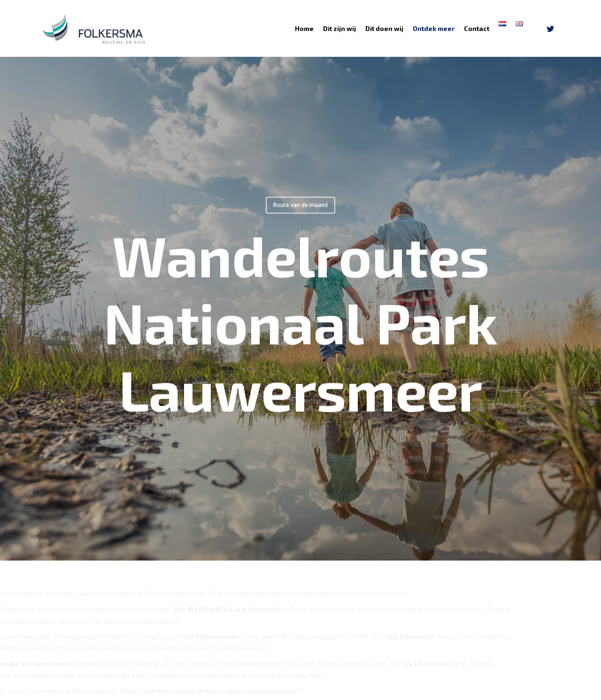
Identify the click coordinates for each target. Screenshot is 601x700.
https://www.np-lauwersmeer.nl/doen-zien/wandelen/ (242, 691)
